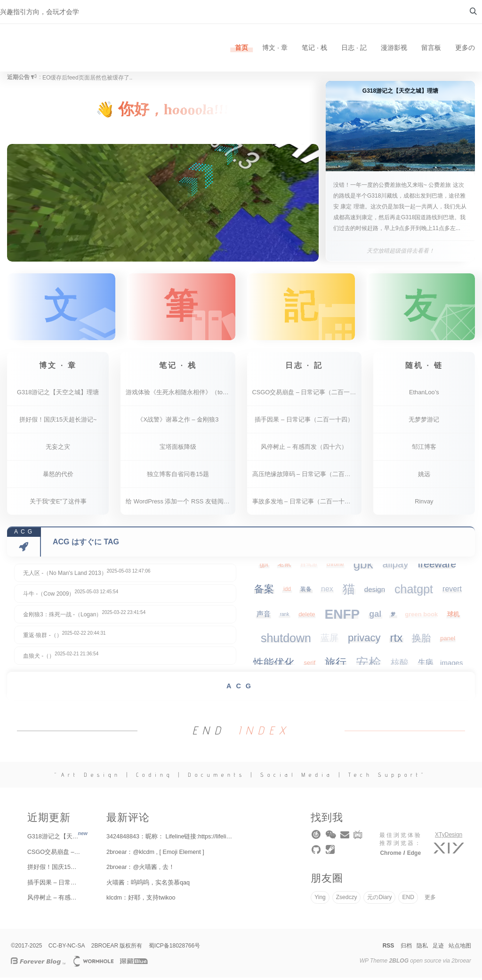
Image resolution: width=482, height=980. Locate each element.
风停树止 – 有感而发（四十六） (304, 449)
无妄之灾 (58, 449)
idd (287, 591)
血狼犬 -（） (61, 657)
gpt (264, 567)
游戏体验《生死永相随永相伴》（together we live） (180, 394)
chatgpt (414, 591)
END (408, 900)
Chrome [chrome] (390, 855)
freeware (437, 566)
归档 (406, 948)
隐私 (422, 948)
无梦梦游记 (424, 422)
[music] (318, 839)
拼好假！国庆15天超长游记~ (58, 422)
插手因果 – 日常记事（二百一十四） (304, 422)
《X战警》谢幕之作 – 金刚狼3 (178, 422)
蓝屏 (329, 640)
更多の (465, 48)
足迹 (438, 948)
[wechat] (332, 839)
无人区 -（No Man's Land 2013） (87, 575)
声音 (264, 616)
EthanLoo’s (424, 394)
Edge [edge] (414, 855)
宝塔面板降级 (178, 449)
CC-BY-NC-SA (67, 948)
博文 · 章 (275, 48)
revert (452, 591)
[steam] (331, 854)
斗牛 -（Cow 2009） (71, 595)
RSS (389, 948)
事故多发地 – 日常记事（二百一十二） (305, 504)
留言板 (431, 48)
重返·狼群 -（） (64, 637)
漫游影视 (394, 48)
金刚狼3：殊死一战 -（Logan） (84, 616)
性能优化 (274, 665)
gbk (363, 566)
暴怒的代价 (58, 476)
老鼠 (284, 566)
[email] (345, 839)
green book (421, 617)
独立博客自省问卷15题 (178, 476)
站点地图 (460, 948)
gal (375, 616)
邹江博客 (424, 449)
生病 (426, 665)
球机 (453, 617)
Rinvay (424, 504)
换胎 (421, 640)
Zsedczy (347, 900)
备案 (264, 591)
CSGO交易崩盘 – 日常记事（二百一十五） (307, 394)
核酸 (400, 665)
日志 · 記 (354, 48)
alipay (396, 566)
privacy (364, 640)
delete (307, 617)
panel (448, 641)
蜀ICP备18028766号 (174, 948)
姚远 (424, 476)
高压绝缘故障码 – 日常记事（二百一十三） (307, 476)
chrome (335, 566)
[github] (318, 854)
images (451, 665)
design (375, 592)
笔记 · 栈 (314, 48)
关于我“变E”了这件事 (58, 504)
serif (310, 665)
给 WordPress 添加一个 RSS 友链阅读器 (180, 504)
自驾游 (309, 566)
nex (327, 591)
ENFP (342, 617)
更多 (430, 900)
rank (285, 617)
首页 (241, 48)
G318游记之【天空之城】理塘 (58, 394)
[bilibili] (359, 839)
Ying (320, 900)
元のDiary (379, 900)
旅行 (336, 665)
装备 (306, 591)
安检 (369, 665)
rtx (397, 640)
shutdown (286, 640)
